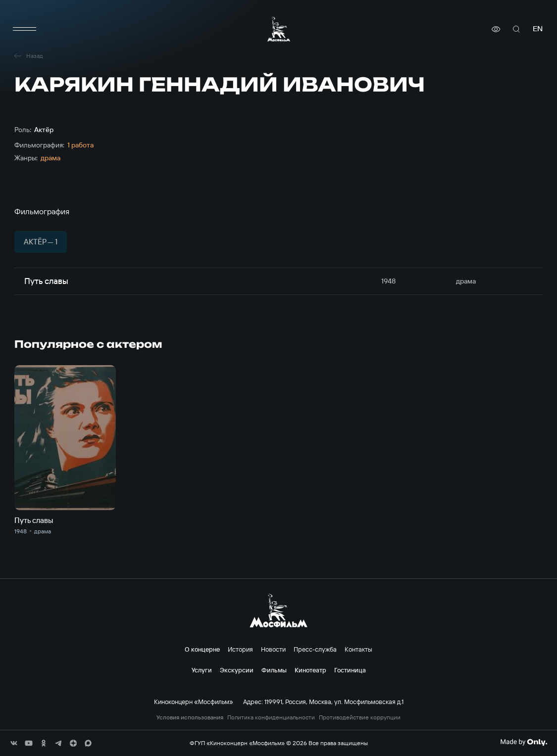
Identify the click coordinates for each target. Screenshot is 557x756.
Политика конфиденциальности (271, 717)
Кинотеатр (310, 670)
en (538, 29)
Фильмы (274, 670)
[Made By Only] (524, 742)
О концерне (202, 649)
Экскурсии (237, 670)
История (240, 649)
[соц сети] (14, 743)
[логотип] (279, 29)
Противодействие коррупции (360, 717)
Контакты (358, 649)
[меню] (24, 29)
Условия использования (190, 717)
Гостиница (350, 670)
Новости (273, 649)
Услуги (202, 670)
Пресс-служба (315, 649)
